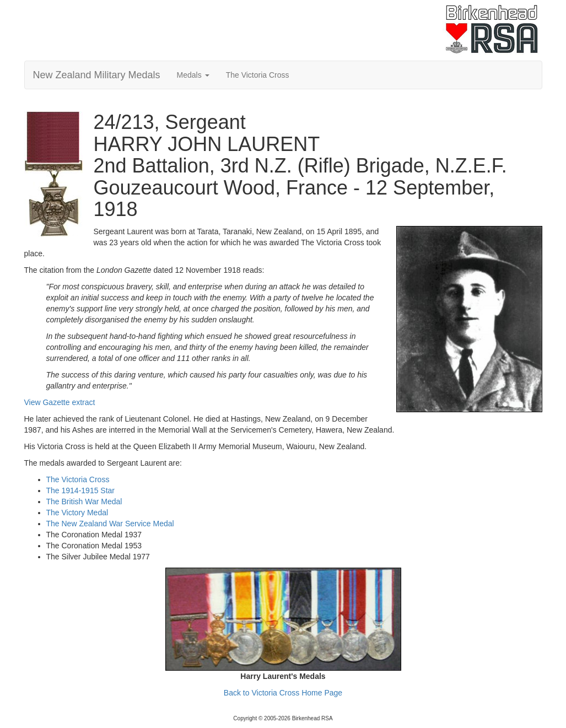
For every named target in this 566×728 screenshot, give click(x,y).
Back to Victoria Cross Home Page (283, 693)
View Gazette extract (60, 402)
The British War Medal (84, 501)
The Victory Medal (77, 513)
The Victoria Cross (258, 75)
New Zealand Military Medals (97, 75)
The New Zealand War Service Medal (110, 524)
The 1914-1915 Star (81, 490)
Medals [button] (193, 75)
